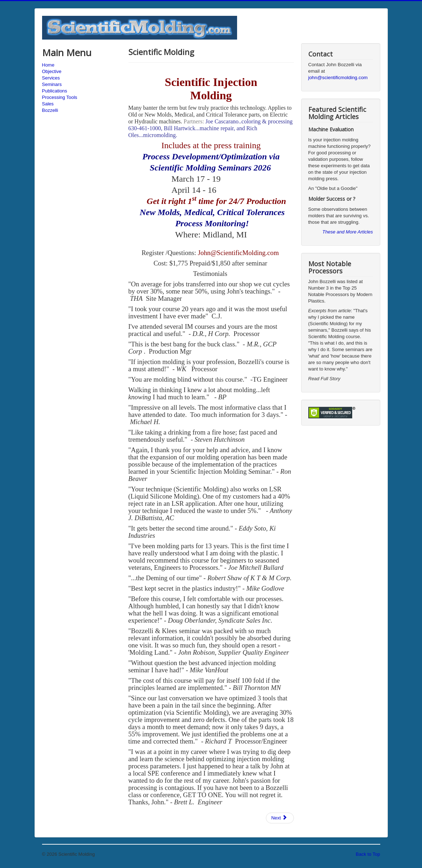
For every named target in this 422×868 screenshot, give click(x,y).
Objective (52, 71)
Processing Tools (60, 97)
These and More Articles (348, 232)
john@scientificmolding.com (338, 78)
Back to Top (368, 854)
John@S (209, 253)
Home (48, 65)
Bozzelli (50, 110)
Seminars (52, 84)
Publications (55, 91)
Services (51, 78)
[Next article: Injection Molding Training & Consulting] (280, 818)
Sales (48, 104)
